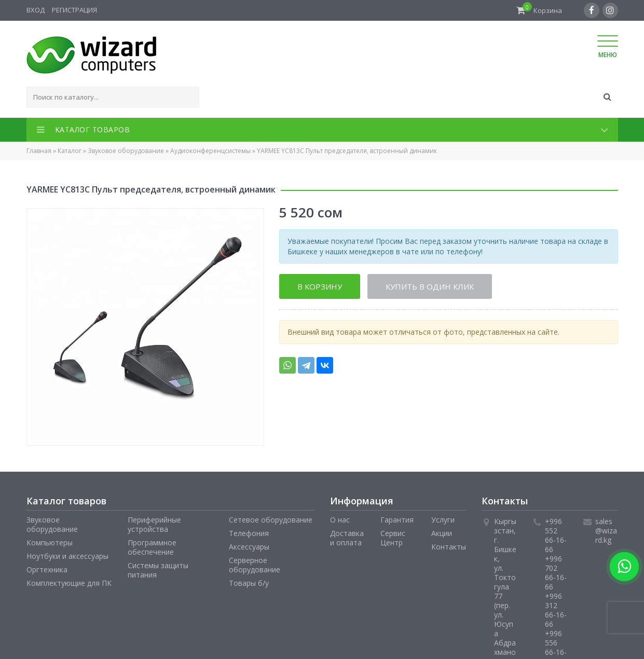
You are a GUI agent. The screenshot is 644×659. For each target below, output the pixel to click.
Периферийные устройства (154, 524)
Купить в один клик (430, 286)
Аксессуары (249, 547)
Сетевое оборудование (271, 520)
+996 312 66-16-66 (556, 610)
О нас (340, 520)
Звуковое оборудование (126, 151)
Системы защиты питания (158, 570)
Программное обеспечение (152, 547)
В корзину (320, 286)
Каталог (70, 151)
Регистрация (74, 10)
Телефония (249, 533)
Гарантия (397, 520)
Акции (442, 533)
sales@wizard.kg (606, 531)
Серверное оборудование (255, 565)
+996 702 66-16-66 (556, 573)
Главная (39, 151)
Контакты (449, 547)
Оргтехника (47, 569)
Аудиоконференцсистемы (210, 151)
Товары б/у (249, 583)
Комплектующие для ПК (69, 583)
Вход (36, 10)
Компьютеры (50, 543)
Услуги (443, 520)
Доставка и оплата (347, 538)
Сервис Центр (393, 538)
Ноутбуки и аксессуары (67, 556)
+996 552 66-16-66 (556, 535)
